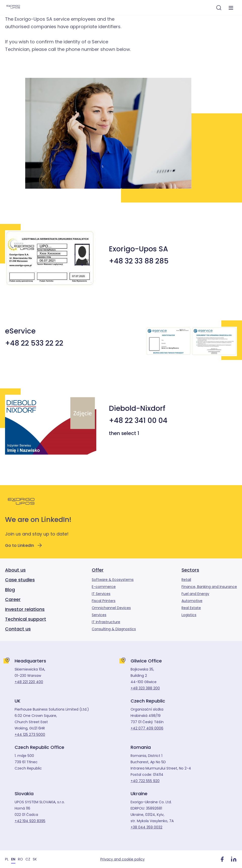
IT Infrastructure (106, 622)
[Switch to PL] (7, 859)
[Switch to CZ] (28, 859)
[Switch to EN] (13, 859)
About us (15, 570)
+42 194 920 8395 (30, 821)
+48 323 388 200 (145, 688)
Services (99, 615)
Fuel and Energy (195, 594)
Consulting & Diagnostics (114, 629)
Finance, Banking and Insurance (209, 587)
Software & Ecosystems (113, 580)
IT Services (101, 594)
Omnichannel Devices (111, 608)
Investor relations (25, 609)
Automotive (192, 601)
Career (13, 599)
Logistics (189, 615)
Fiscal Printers (104, 601)
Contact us (18, 629)
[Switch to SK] (35, 859)
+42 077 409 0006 (147, 728)
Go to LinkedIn (24, 545)
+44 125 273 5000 (30, 735)
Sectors (190, 570)
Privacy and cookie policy (123, 859)
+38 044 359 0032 (146, 827)
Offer (98, 570)
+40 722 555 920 (145, 781)
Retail (186, 580)
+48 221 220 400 (29, 682)
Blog (10, 590)
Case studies (20, 580)
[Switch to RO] (20, 859)
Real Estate (191, 608)
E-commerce (104, 587)
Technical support (26, 619)
